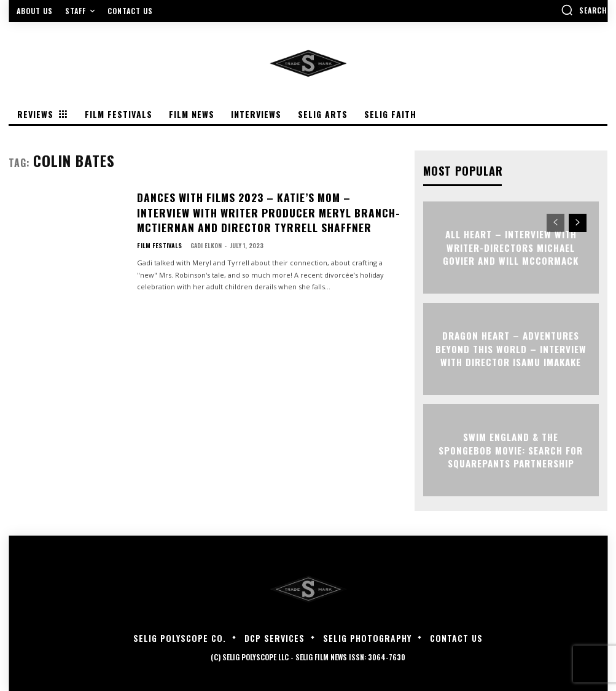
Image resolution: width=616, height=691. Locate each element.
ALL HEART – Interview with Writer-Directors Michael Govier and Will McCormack (511, 247)
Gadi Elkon (202, 239)
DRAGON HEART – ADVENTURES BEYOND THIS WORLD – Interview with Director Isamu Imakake (511, 348)
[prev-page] (556, 222)
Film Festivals (158, 239)
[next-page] (578, 222)
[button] (584, 10)
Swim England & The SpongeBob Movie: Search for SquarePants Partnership (511, 450)
